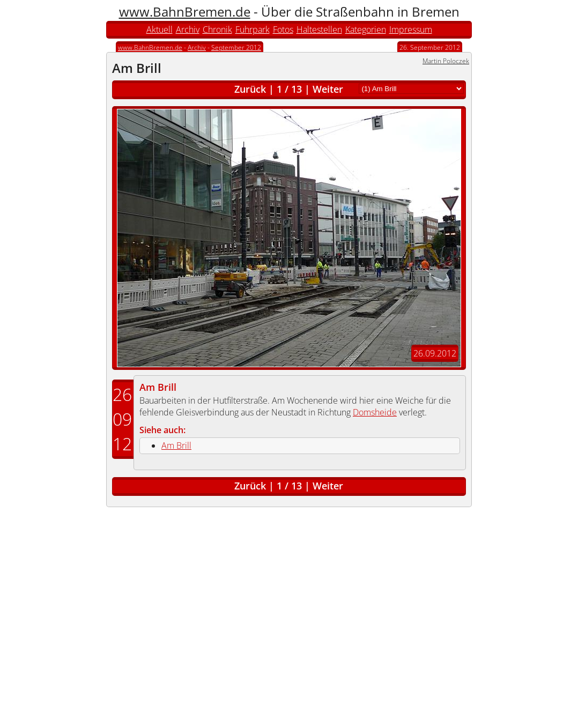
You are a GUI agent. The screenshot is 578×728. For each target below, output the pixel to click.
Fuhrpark (253, 29)
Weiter (328, 89)
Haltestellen (319, 29)
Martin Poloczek (446, 61)
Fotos (283, 29)
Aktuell (160, 29)
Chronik (217, 29)
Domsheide (375, 412)
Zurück (250, 89)
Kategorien (366, 29)
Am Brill (158, 387)
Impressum (411, 29)
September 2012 (236, 47)
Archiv (188, 29)
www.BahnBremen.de (185, 12)
